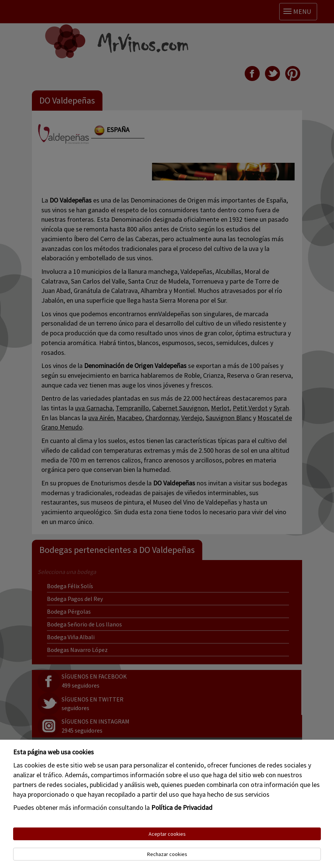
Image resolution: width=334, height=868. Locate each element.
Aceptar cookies (167, 834)
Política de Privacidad (182, 807)
